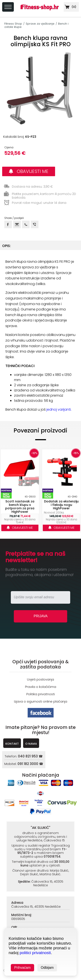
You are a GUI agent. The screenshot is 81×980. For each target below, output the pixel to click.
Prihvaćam (22, 968)
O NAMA (31, 744)
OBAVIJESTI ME (29, 171)
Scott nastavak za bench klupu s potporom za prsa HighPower (20, 507)
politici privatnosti (35, 953)
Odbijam (47, 968)
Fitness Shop (13, 24)
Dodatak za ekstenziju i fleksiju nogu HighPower (61, 505)
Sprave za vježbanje (40, 24)
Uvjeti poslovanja (40, 679)
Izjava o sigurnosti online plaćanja (41, 701)
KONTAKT (12, 744)
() (70, 7)
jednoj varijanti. (59, 409)
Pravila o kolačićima (41, 687)
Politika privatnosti (41, 694)
